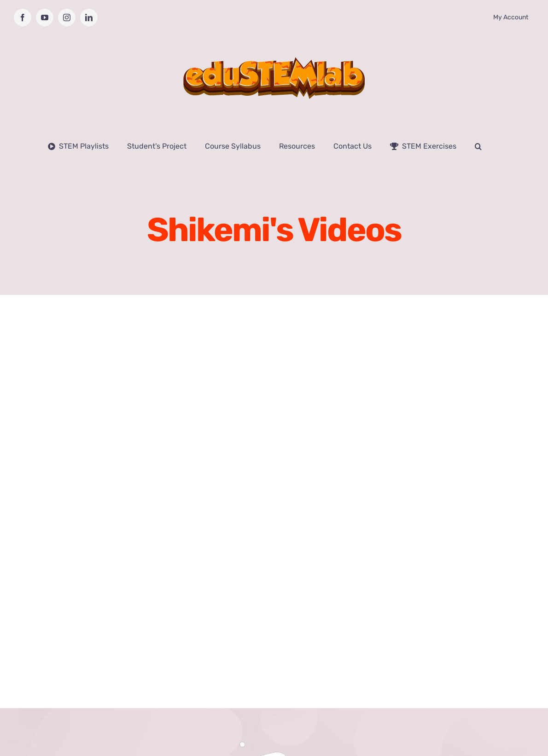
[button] (478, 146)
